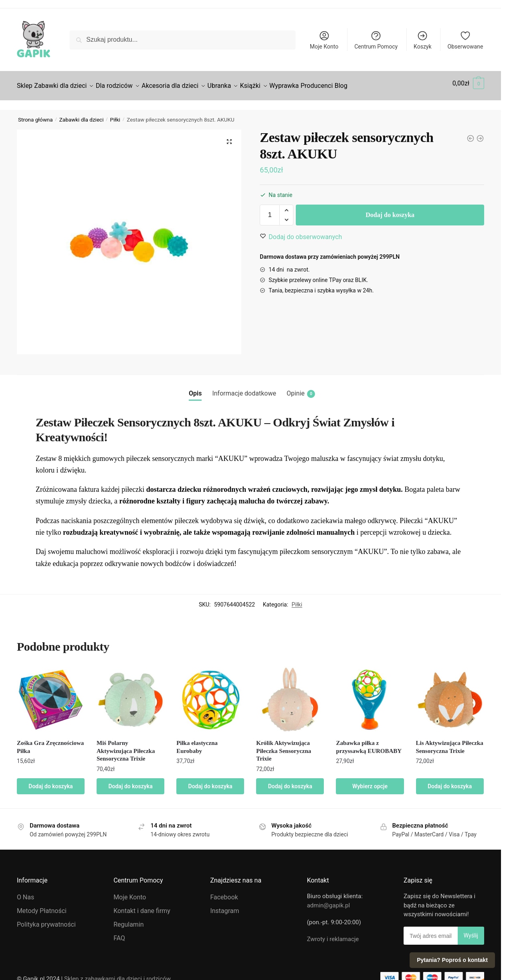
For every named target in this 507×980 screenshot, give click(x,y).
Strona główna (35, 115)
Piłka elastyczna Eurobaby (197, 742)
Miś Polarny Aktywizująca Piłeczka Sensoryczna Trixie (126, 746)
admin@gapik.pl (328, 901)
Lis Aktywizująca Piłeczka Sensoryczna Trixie (450, 742)
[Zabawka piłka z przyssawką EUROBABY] (471, 134)
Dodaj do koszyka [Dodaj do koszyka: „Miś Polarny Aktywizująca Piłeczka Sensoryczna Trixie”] (130, 781)
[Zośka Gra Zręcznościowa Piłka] (480, 134)
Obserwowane (466, 40)
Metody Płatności (42, 906)
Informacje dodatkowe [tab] (244, 389)
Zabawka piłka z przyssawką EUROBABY (369, 742)
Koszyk (422, 40)
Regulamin (129, 920)
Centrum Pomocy (376, 40)
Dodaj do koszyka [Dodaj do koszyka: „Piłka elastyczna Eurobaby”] (210, 781)
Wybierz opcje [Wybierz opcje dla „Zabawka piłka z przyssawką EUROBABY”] (370, 781)
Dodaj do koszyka (390, 210)
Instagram (224, 906)
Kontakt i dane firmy (142, 906)
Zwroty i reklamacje (333, 934)
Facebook (224, 892)
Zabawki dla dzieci (82, 115)
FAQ (119, 933)
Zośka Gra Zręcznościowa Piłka (50, 742)
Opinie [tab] (301, 389)
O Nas (25, 892)
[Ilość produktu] (270, 210)
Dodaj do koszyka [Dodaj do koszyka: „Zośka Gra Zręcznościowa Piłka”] (50, 781)
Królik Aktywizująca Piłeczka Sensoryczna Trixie (284, 746)
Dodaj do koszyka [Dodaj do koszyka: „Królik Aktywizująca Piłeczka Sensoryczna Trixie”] (290, 781)
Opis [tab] (195, 389)
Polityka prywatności (46, 920)
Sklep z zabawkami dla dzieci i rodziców (117, 974)
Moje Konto (324, 40)
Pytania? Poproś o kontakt (452, 960)
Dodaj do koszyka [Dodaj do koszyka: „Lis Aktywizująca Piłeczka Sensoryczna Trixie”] (450, 781)
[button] (229, 137)
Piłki (115, 115)
